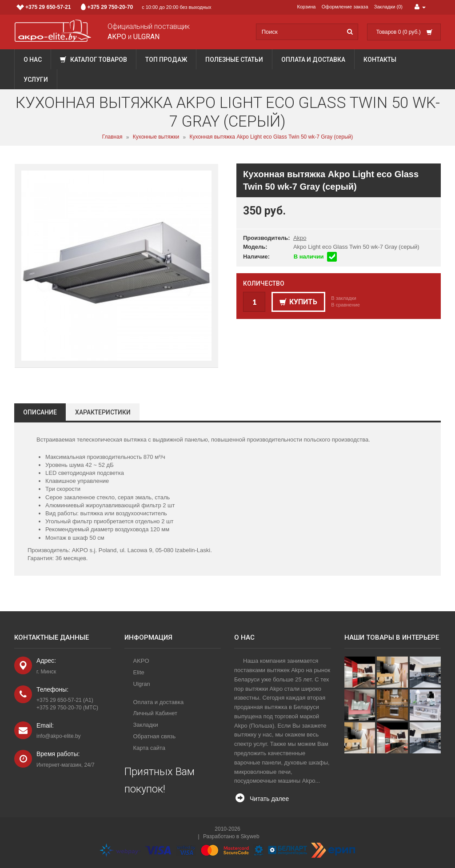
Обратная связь (155, 736)
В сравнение (345, 305)
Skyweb (250, 836)
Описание (40, 412)
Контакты (380, 60)
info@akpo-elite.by (59, 736)
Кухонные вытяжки (156, 137)
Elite (139, 672)
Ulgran (142, 684)
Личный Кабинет (155, 713)
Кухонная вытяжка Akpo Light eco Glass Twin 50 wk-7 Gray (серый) (271, 137)
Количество (264, 283)
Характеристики (103, 412)
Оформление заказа (345, 7)
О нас (33, 60)
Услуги (36, 80)
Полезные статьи (234, 60)
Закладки (146, 725)
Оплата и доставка (313, 60)
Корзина (307, 7)
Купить (298, 302)
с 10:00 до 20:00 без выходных (114, 7)
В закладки (343, 298)
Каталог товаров (94, 60)
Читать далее (269, 799)
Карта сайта (149, 748)
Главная (112, 137)
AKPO (141, 661)
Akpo (300, 238)
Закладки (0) (388, 7)
